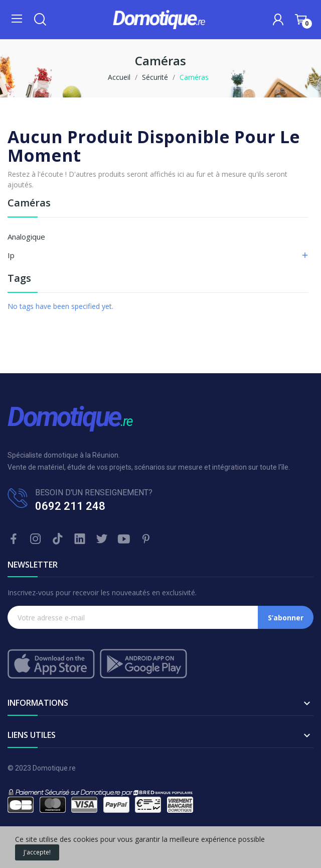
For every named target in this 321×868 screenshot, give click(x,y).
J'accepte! (37, 852)
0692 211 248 (70, 506)
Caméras (29, 204)
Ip (11, 255)
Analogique (26, 237)
